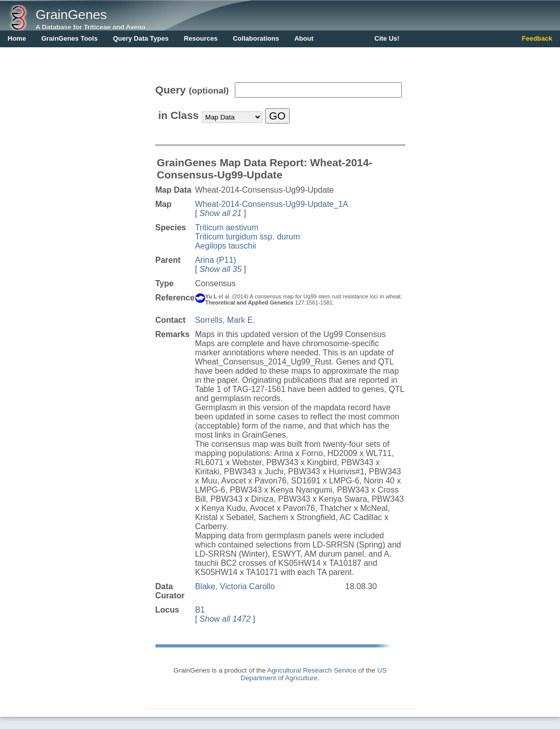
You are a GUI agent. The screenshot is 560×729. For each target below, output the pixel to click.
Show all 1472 (225, 619)
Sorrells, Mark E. (225, 320)
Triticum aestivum (227, 227)
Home (17, 38)
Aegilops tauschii (226, 246)
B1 (200, 610)
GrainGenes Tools (69, 38)
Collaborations (256, 38)
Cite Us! (387, 38)
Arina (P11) (216, 260)
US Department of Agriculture (314, 674)
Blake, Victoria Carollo (235, 586)
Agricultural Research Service (312, 670)
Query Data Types (141, 38)
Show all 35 (221, 269)
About (304, 38)
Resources (201, 38)
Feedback (537, 38)
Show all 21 (221, 213)
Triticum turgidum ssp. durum (248, 237)
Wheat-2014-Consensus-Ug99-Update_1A (272, 204)
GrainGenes (71, 15)
